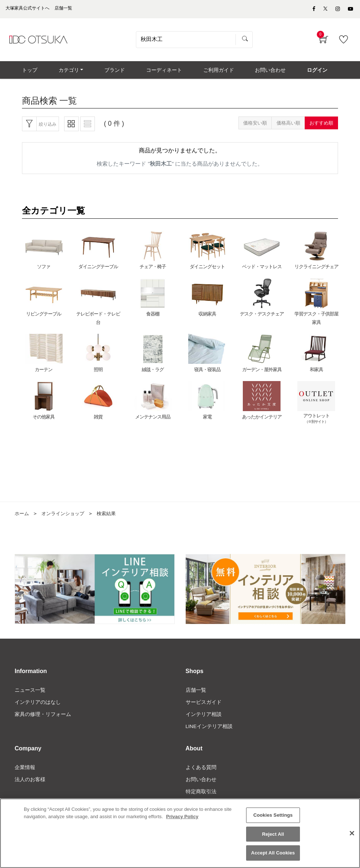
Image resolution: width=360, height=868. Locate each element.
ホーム (22, 518)
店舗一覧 (196, 694)
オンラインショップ (66, 518)
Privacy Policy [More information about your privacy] (182, 817)
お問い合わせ (201, 785)
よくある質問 (201, 772)
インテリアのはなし (38, 706)
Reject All (273, 834)
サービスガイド (204, 706)
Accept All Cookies (273, 854)
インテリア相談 (204, 719)
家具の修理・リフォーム (43, 719)
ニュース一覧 (30, 694)
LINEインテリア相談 (209, 731)
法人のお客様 (30, 785)
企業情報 (25, 772)
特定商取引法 (201, 797)
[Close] (352, 834)
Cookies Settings (273, 816)
